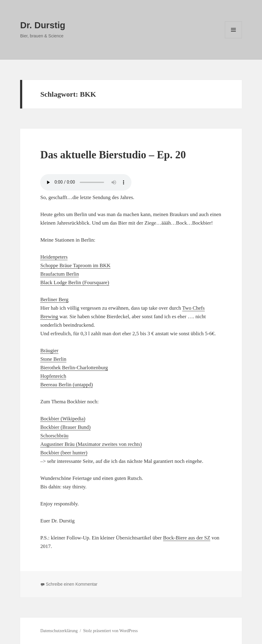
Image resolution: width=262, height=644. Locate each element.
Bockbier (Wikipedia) (63, 419)
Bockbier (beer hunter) (64, 453)
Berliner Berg (54, 300)
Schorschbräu (54, 436)
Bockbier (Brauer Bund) (65, 427)
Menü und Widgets (234, 38)
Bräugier (49, 351)
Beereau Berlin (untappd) (66, 385)
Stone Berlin (53, 359)
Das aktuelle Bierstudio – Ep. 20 (113, 155)
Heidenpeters (54, 257)
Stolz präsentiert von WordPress (110, 631)
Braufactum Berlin (59, 274)
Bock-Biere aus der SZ (187, 538)
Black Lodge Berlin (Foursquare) (75, 282)
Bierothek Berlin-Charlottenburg (74, 368)
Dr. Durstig (43, 25)
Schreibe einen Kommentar (72, 584)
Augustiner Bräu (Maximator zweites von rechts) (91, 444)
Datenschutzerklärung (59, 631)
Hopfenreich (53, 376)
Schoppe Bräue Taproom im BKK (75, 265)
